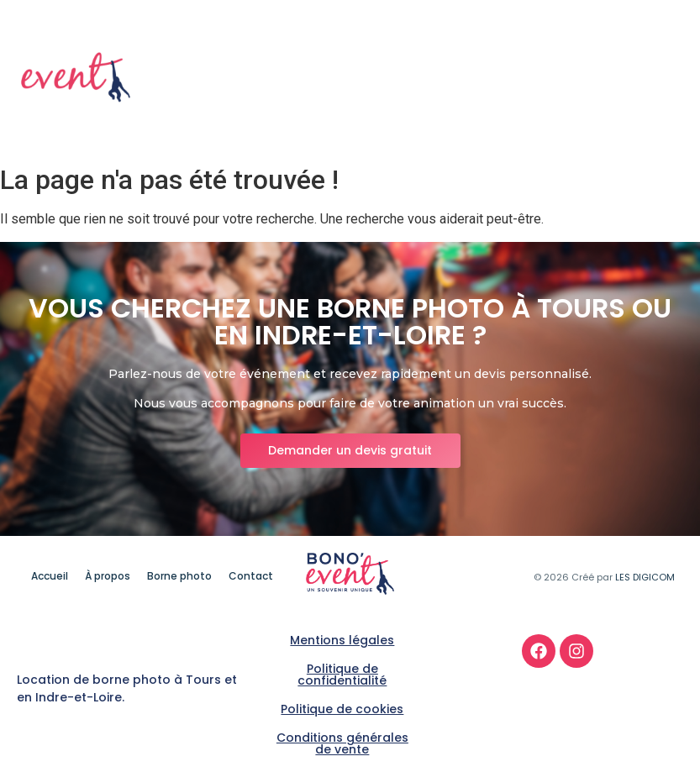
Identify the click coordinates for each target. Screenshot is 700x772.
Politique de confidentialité (342, 675)
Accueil (384, 78)
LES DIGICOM (645, 577)
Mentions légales (342, 640)
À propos (463, 78)
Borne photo (559, 78)
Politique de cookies (342, 709)
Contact (652, 78)
